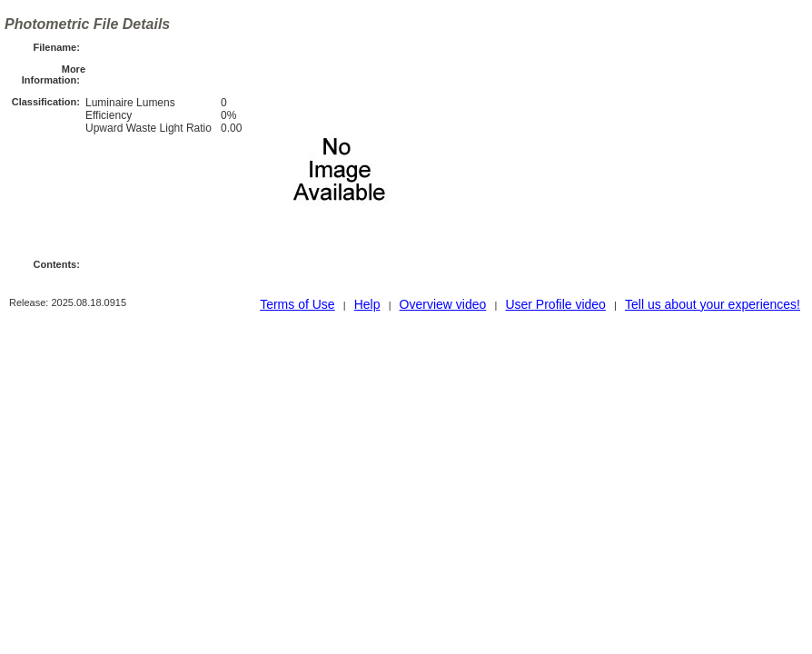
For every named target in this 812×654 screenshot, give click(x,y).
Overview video (443, 304)
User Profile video (555, 304)
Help (367, 304)
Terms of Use (297, 304)
